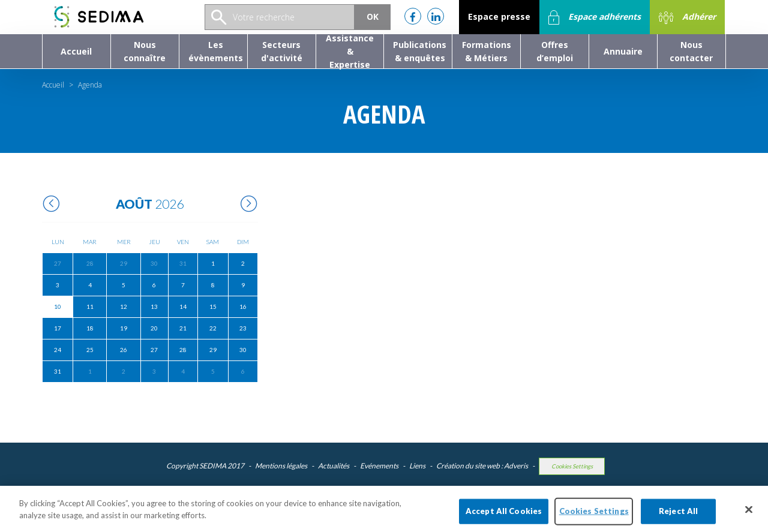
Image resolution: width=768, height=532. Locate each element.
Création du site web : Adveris (482, 466)
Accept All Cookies (504, 517)
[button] (145, 51)
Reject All (678, 517)
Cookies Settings (572, 466)
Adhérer (687, 17)
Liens (417, 466)
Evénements (379, 466)
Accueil (53, 85)
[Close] (749, 516)
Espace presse (499, 16)
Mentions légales (281, 466)
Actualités (334, 466)
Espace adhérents (595, 17)
